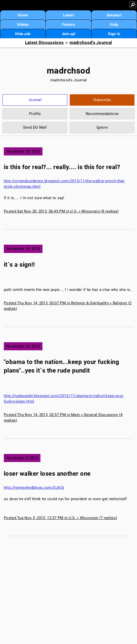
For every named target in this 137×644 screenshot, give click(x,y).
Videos (23, 25)
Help (114, 25)
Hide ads (23, 34)
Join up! (68, 34)
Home (23, 15)
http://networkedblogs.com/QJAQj (34, 488)
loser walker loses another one (47, 474)
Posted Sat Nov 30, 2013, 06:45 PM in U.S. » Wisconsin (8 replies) (61, 211)
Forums (68, 25)
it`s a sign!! (19, 265)
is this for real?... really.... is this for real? (62, 167)
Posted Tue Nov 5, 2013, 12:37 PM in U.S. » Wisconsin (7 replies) (60, 518)
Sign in (114, 34)
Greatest (114, 15)
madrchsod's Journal (91, 43)
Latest (68, 15)
